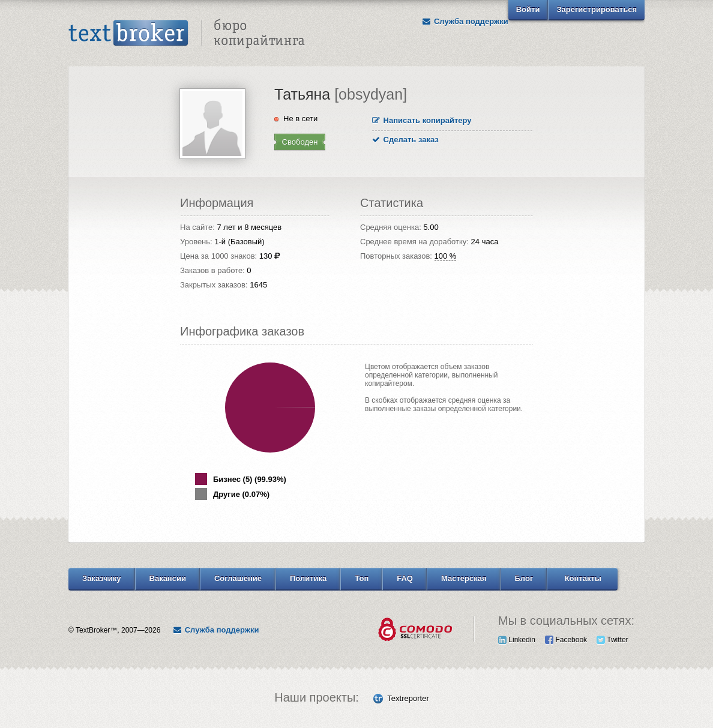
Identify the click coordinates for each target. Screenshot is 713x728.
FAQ (405, 578)
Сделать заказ (405, 140)
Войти (528, 9)
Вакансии (168, 578)
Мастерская (464, 578)
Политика (308, 578)
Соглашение (238, 578)
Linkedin (517, 640)
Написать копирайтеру (422, 120)
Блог (524, 578)
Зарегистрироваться (597, 9)
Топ (362, 578)
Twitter (612, 640)
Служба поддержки (465, 21)
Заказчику (102, 578)
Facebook (566, 640)
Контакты (583, 578)
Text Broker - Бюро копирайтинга (187, 34)
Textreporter (408, 698)
